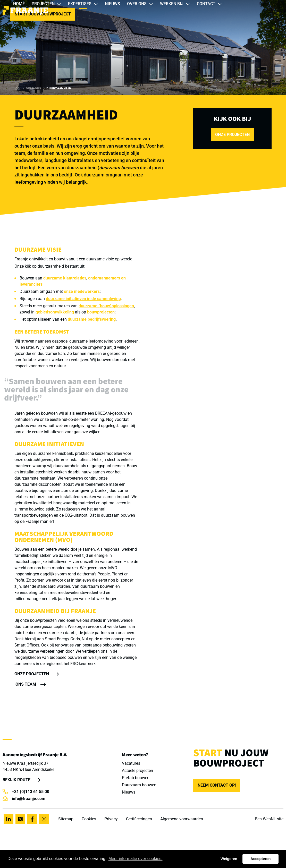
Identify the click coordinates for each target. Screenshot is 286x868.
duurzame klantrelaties (65, 278)
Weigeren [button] (229, 859)
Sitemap (66, 819)
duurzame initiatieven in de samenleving (83, 299)
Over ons (33, 88)
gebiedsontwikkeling (55, 312)
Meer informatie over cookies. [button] (136, 859)
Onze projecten (32, 674)
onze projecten (232, 135)
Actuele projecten (137, 771)
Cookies (89, 819)
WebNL (269, 819)
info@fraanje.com (24, 799)
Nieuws (129, 792)
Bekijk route (16, 780)
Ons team (26, 684)
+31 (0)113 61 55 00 (26, 792)
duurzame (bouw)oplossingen (106, 306)
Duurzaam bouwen (139, 785)
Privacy (111, 819)
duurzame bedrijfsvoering (92, 319)
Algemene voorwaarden (182, 819)
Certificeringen (139, 819)
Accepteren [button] (260, 859)
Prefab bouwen (136, 778)
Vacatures (131, 763)
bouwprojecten (101, 312)
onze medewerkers (82, 291)
